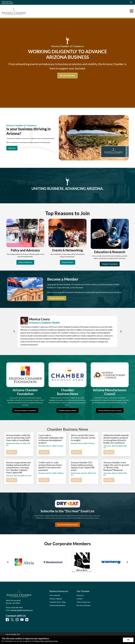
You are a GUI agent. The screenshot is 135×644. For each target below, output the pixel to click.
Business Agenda (56, 599)
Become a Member (84, 605)
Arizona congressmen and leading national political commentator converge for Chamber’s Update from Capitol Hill (18, 467)
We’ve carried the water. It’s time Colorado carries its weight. (83, 438)
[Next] (121, 331)
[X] (12, 620)
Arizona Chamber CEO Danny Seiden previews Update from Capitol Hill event (83, 466)
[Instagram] (17, 620)
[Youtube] (22, 620)
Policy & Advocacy (83, 602)
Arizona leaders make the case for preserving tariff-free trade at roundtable (19, 438)
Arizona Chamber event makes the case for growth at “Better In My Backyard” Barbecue (116, 466)
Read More (12, 452)
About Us (80, 595)
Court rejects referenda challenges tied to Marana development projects (51, 439)
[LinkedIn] (27, 620)
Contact (80, 599)
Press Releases (55, 595)
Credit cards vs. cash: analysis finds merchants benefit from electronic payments (50, 466)
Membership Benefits (57, 605)
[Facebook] (7, 620)
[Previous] (14, 331)
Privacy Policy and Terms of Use (46, 641)
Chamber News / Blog (58, 602)
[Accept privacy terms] (128, 640)
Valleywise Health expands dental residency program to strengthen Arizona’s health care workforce (116, 439)
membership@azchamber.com (22, 610)
